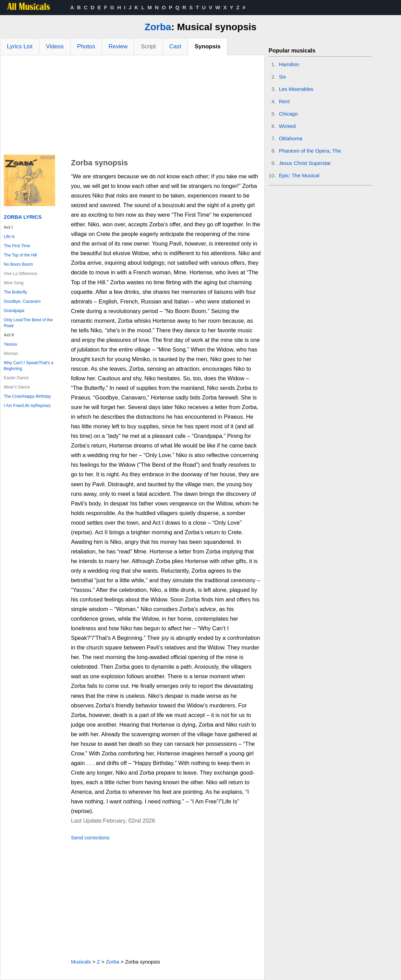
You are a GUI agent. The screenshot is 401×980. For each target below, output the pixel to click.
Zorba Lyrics (23, 217)
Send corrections (90, 838)
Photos (86, 46)
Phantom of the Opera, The (310, 151)
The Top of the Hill (20, 255)
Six (283, 77)
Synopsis (208, 46)
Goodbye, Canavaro (22, 301)
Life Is (9, 237)
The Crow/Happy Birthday (27, 396)
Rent (284, 101)
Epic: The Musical (299, 175)
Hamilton (289, 64)
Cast (175, 46)
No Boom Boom (18, 264)
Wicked (287, 126)
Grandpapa (14, 311)
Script (148, 46)
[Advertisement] (132, 107)
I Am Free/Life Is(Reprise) (27, 406)
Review (118, 46)
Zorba (158, 27)
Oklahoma (291, 138)
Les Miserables (296, 89)
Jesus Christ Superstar (305, 163)
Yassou (10, 344)
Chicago (288, 114)
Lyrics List (20, 46)
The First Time (17, 246)
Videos (55, 46)
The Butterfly (15, 292)
